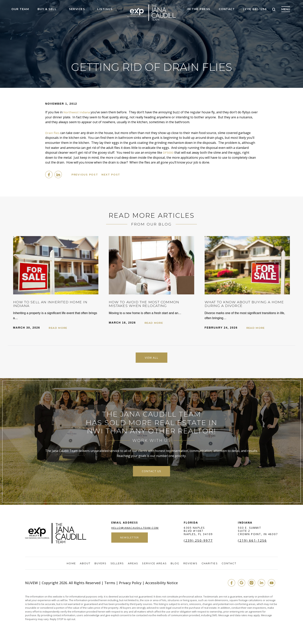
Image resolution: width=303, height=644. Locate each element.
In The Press (199, 9)
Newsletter (129, 540)
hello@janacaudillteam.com (135, 530)
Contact (227, 9)
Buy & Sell (47, 9)
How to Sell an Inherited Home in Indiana (54, 304)
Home (69, 565)
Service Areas (155, 565)
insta (250, 585)
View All (152, 358)
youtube (271, 585)
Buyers (100, 565)
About (84, 565)
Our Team (20, 9)
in (261, 585)
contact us (151, 472)
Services (77, 9)
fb (229, 585)
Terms (110, 585)
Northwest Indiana (77, 112)
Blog (176, 565)
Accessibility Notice (162, 585)
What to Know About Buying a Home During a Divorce (242, 304)
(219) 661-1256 (255, 9)
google (240, 585)
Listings (105, 9)
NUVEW (31, 585)
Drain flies (53, 133)
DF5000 (168, 153)
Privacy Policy (130, 585)
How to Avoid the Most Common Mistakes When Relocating (148, 304)
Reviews (192, 565)
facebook (49, 175)
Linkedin (58, 175)
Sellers (117, 565)
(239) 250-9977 (199, 542)
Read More (59, 328)
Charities (211, 565)
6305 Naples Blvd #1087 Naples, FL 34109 (199, 533)
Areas (133, 565)
